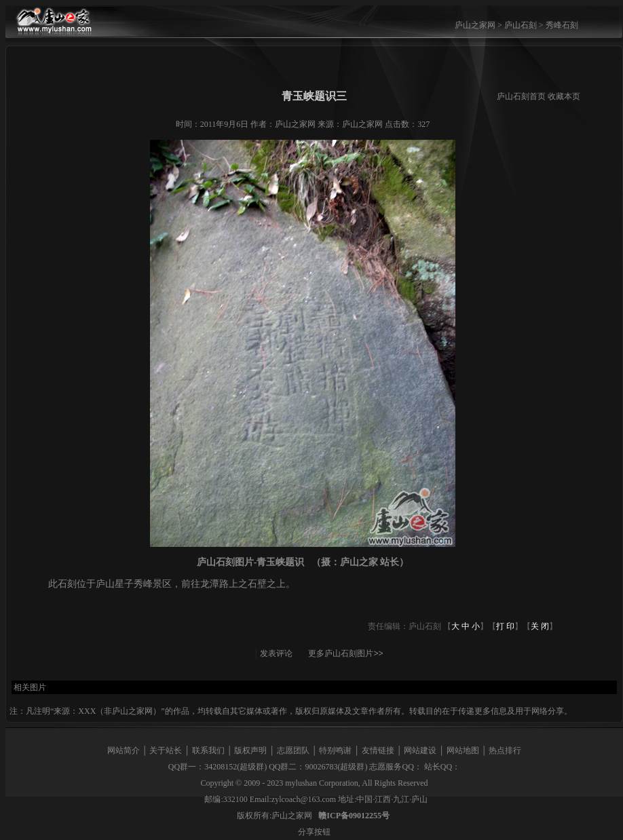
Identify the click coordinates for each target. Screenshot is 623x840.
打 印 (505, 626)
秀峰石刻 (562, 25)
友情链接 (378, 750)
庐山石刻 (521, 25)
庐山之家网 (476, 25)
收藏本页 (564, 96)
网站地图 (463, 750)
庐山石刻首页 (521, 96)
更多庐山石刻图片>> (345, 653)
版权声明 (250, 750)
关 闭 (540, 626)
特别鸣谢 (335, 750)
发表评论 (276, 653)
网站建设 (420, 750)
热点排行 (505, 750)
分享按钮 (314, 832)
